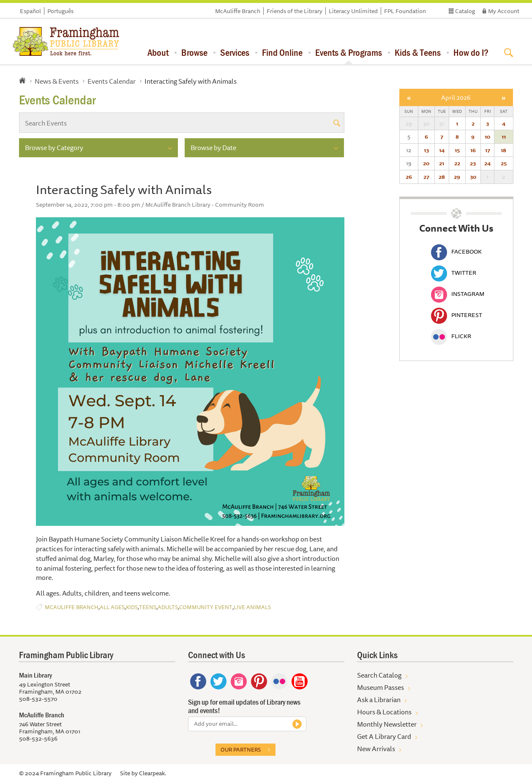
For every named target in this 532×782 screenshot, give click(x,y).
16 (473, 150)
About (158, 52)
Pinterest (457, 315)
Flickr (451, 336)
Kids (132, 607)
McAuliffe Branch (238, 11)
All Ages (112, 607)
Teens (148, 607)
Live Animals (252, 607)
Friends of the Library (295, 11)
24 (487, 163)
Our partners (241, 749)
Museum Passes (381, 687)
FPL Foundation (405, 11)
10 (487, 137)
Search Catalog (379, 675)
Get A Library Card (384, 736)
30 (473, 177)
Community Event (206, 607)
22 (457, 163)
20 (426, 163)
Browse (194, 52)
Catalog (465, 11)
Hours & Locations (384, 712)
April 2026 (456, 97)
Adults (168, 607)
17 (488, 150)
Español (30, 11)
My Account (504, 11)
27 (426, 177)
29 (457, 177)
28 (442, 177)
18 (503, 150)
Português (60, 11)
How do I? (471, 52)
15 (457, 150)
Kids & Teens (418, 52)
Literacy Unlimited (353, 11)
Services (235, 52)
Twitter (454, 273)
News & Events (57, 81)
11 (504, 137)
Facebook (456, 252)
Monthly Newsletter (387, 724)
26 (409, 177)
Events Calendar (112, 81)
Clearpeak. (153, 773)
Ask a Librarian (379, 700)
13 (426, 150)
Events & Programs (349, 52)
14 (442, 150)
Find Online (282, 52)
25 (504, 163)
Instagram (458, 294)
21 (442, 163)
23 (473, 163)
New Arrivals (376, 749)
